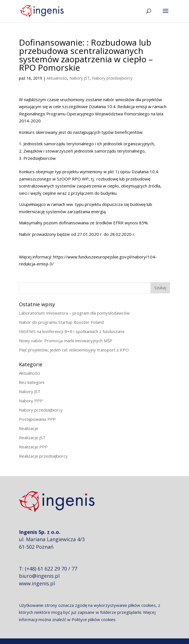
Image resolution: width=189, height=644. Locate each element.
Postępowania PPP (37, 419)
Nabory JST (80, 78)
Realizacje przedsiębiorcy (43, 456)
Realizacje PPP (33, 447)
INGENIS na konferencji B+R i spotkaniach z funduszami (72, 331)
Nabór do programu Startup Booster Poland (61, 322)
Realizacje (29, 428)
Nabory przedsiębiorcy (112, 78)
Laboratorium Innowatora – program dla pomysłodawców (74, 313)
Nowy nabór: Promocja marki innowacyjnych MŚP (66, 341)
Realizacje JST (32, 438)
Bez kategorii (32, 382)
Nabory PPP (31, 401)
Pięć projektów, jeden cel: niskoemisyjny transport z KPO (74, 350)
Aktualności (57, 78)
